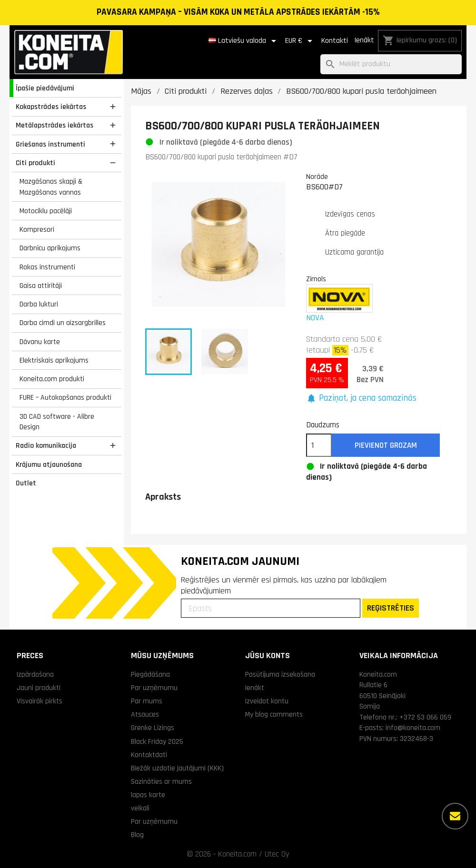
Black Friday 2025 (157, 741)
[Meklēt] (391, 64)
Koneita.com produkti (52, 379)
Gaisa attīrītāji (41, 286)
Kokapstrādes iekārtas (51, 107)
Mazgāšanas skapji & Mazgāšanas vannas (51, 187)
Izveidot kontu (267, 701)
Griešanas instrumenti (50, 144)
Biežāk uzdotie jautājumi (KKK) (177, 768)
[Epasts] (271, 608)
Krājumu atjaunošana (49, 464)
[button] (362, 399)
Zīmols (316, 279)
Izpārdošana (35, 674)
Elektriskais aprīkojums (54, 360)
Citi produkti (35, 163)
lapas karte (148, 795)
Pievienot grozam (386, 445)
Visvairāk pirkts (40, 701)
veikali (140, 808)
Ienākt (364, 40)
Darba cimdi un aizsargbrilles (63, 323)
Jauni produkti (39, 688)
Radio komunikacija (46, 445)
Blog (137, 835)
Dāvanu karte (40, 342)
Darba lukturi (39, 304)
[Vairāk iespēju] (455, 816)
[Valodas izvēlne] (244, 41)
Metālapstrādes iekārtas (55, 125)
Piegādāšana (150, 674)
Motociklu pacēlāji (46, 211)
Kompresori (37, 229)
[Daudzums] (319, 445)
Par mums (147, 701)
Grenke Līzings (153, 728)
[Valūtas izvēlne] (300, 41)
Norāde (317, 177)
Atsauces (145, 714)
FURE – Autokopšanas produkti (65, 397)
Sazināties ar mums (161, 781)
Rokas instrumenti (47, 267)
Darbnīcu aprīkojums (50, 248)
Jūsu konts (268, 656)
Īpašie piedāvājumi (45, 88)
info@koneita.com (413, 728)
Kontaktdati (149, 755)
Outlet (26, 483)
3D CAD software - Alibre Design (57, 422)
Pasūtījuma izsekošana (280, 674)
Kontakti (335, 41)
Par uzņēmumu (154, 688)
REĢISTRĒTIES (391, 608)
